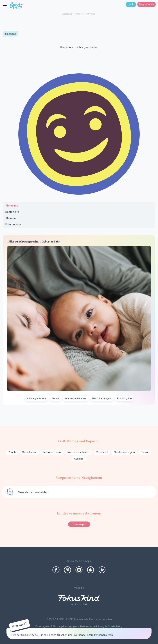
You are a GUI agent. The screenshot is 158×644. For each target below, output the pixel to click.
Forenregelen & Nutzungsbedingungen (56, 626)
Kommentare (13, 224)
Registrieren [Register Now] (146, 4)
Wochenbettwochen (76, 398)
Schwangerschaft (36, 398)
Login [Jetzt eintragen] (131, 4)
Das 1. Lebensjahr (102, 398)
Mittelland (102, 452)
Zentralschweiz (52, 452)
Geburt (55, 398)
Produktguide (124, 398)
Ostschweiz (29, 452)
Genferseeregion (124, 452)
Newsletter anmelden (33, 492)
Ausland (79, 459)
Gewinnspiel (79, 524)
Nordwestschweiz (79, 452)
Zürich (12, 452)
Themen (11, 218)
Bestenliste (12, 212)
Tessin (145, 452)
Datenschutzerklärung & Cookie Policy (101, 626)
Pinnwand (12, 206)
